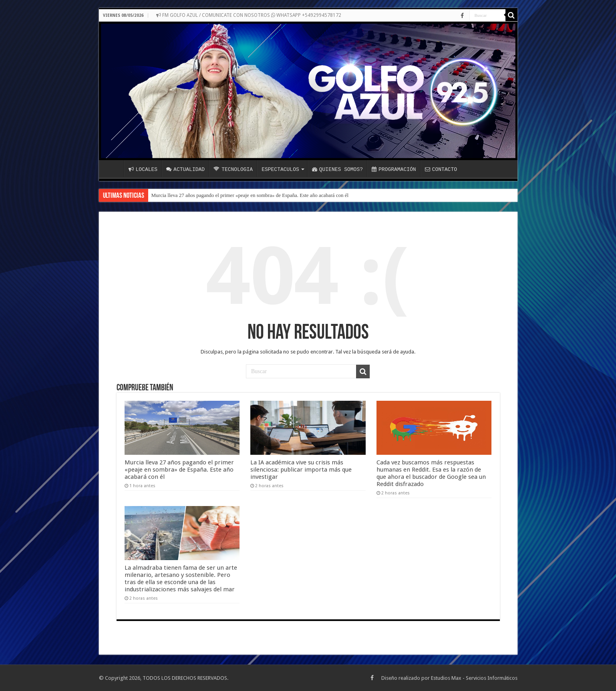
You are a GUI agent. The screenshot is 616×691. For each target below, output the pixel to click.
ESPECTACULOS (280, 169)
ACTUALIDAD (185, 169)
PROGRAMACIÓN (394, 169)
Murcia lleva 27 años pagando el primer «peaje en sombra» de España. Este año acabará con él (250, 195)
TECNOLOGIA (233, 169)
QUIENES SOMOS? (337, 169)
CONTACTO (441, 169)
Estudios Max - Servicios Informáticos (474, 678)
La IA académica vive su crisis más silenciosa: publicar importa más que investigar (301, 470)
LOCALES (143, 169)
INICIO (113, 169)
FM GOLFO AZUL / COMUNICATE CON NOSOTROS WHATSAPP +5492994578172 (249, 15)
